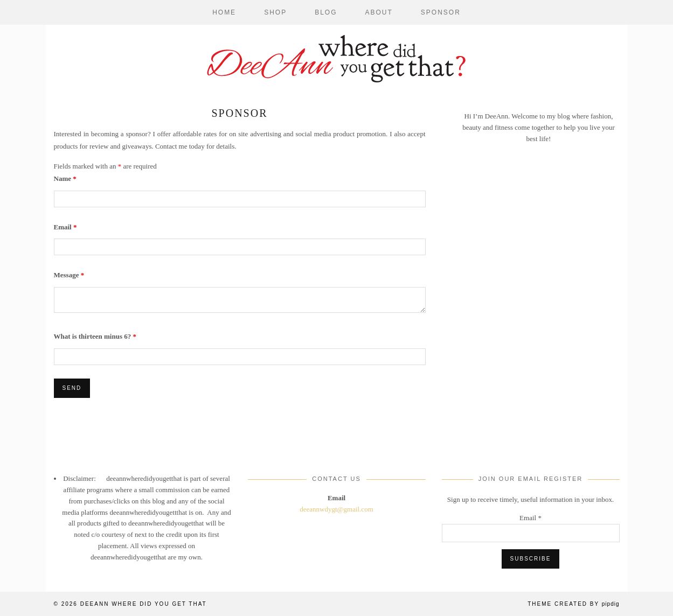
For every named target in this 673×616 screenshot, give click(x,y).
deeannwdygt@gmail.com (336, 509)
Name (65, 178)
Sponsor (441, 12)
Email (65, 227)
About (379, 12)
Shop (275, 12)
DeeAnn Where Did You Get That (144, 604)
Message (69, 275)
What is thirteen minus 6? (95, 336)
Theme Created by (573, 604)
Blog (326, 12)
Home (224, 12)
